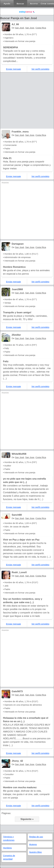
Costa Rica (41, 28)
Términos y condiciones (9, 838)
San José (20, 28)
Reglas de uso (36, 837)
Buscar (20, 4)
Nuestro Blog (35, 852)
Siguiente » (27, 819)
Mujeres (33, 844)
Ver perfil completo (40, 69)
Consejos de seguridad (9, 857)
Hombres (7, 848)
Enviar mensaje (13, 69)
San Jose (30, 28)
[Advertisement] (27, 100)
